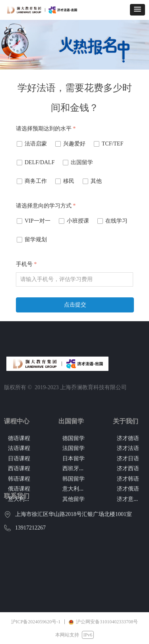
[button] (137, 10)
